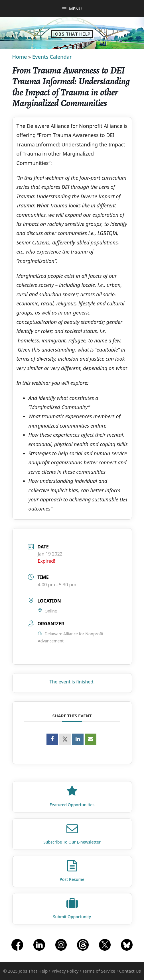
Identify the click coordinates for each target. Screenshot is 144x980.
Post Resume (72, 879)
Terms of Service (99, 971)
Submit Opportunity (72, 917)
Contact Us (130, 971)
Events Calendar (52, 57)
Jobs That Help (72, 34)
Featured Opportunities (72, 805)
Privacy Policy (65, 971)
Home (20, 57)
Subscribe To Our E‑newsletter (72, 842)
